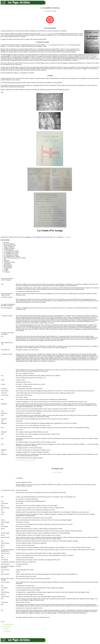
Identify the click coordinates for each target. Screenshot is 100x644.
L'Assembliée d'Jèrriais (8, 624)
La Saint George (7, 626)
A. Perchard (49, 45)
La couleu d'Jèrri (7, 631)
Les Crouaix (6, 629)
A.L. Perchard (67, 237)
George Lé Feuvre (45, 34)
